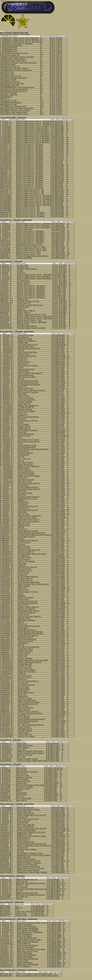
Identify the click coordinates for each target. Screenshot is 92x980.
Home (2, 31)
